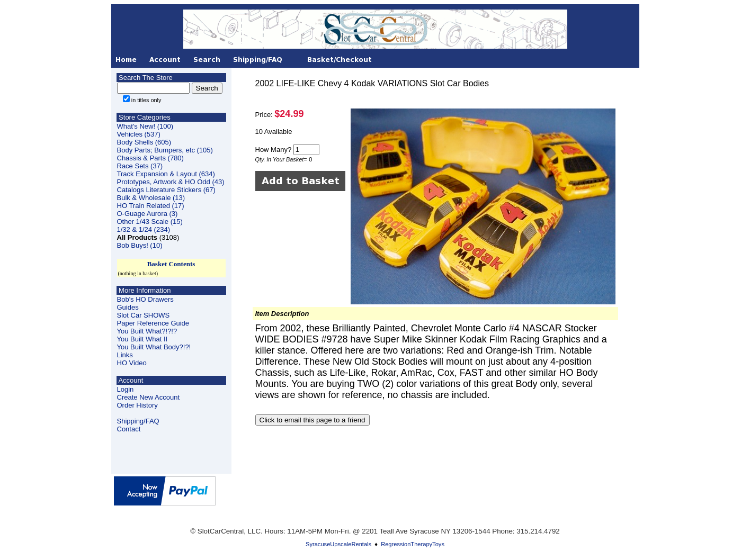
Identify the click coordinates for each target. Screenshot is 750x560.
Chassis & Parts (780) (150, 158)
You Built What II (142, 339)
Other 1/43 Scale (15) (150, 222)
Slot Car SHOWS (144, 315)
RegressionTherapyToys (413, 544)
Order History (137, 405)
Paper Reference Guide (153, 323)
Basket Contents (171, 264)
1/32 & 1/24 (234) (144, 229)
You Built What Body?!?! (154, 347)
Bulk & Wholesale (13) (151, 198)
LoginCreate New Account (149, 393)
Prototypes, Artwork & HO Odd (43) (171, 182)
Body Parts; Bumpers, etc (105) (165, 150)
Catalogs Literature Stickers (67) (166, 190)
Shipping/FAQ (138, 421)
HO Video (132, 363)
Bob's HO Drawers (145, 299)
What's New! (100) (145, 126)
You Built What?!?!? (147, 331)
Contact (129, 429)
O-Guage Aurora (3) (148, 214)
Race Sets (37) (140, 166)
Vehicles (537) (139, 134)
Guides (128, 307)
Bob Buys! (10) (140, 245)
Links (125, 355)
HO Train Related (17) (151, 206)
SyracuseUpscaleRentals (338, 544)
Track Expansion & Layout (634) (166, 174)
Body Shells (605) (144, 142)
